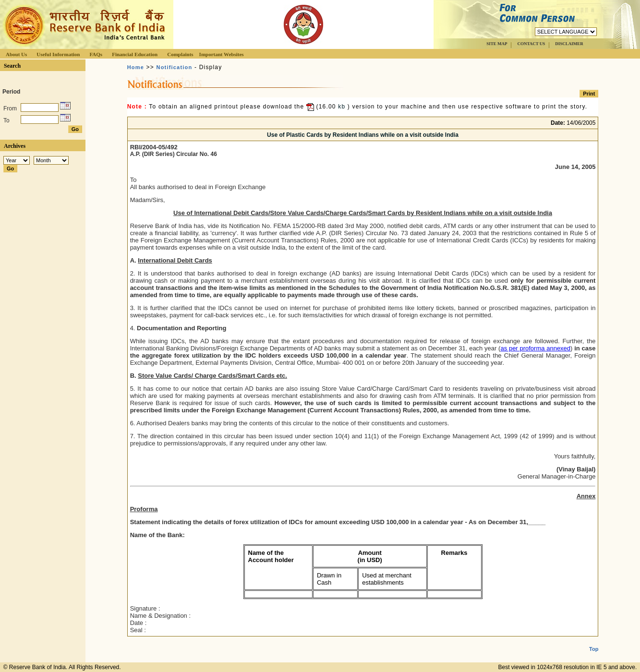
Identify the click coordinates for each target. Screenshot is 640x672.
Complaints (180, 54)
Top (594, 641)
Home (136, 67)
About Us (16, 54)
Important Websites (222, 54)
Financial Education (135, 54)
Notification (174, 67)
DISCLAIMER (569, 44)
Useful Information (58, 54)
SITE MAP (497, 44)
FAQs (96, 54)
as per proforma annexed (535, 348)
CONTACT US (531, 44)
